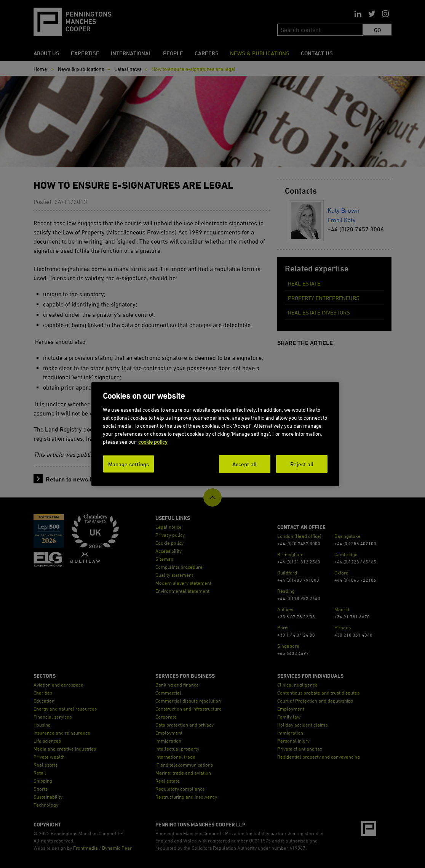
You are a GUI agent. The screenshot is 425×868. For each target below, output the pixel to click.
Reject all (302, 464)
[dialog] (215, 434)
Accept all (244, 464)
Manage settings (129, 464)
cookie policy (153, 441)
